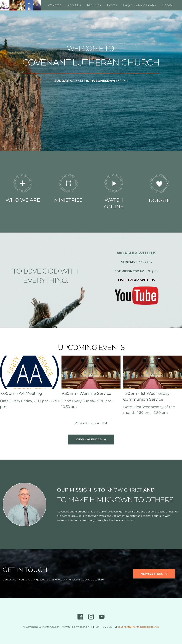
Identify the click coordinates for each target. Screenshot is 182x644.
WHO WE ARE (23, 200)
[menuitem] (54, 5)
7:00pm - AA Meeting (21, 393)
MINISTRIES (68, 200)
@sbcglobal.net (149, 627)
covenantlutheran (129, 627)
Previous (81, 423)
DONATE (159, 200)
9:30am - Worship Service (86, 393)
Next (104, 423)
